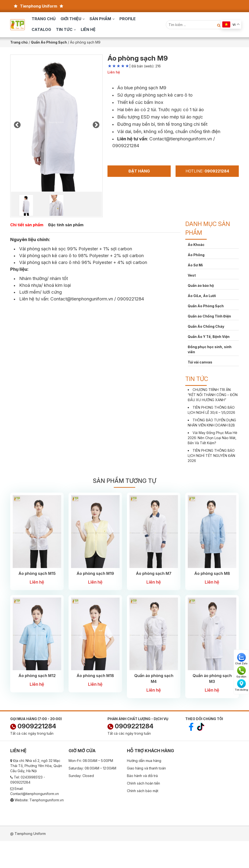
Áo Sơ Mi (195, 265)
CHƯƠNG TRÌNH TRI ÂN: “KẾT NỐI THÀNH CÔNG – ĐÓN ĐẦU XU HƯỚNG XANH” (213, 395)
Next (96, 124)
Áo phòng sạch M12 (37, 676)
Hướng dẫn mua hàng (144, 761)
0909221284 (33, 726)
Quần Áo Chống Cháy (206, 326)
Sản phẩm (100, 19)
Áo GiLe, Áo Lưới (202, 296)
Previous (17, 124)
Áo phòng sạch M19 (95, 573)
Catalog (41, 29)
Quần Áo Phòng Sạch (206, 306)
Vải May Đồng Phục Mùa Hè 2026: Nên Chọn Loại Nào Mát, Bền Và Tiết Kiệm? (213, 438)
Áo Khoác (196, 245)
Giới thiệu (71, 19)
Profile (128, 19)
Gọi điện (241, 672)
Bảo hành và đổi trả (142, 776)
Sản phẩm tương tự (124, 481)
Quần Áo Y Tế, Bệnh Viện (209, 337)
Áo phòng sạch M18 (95, 676)
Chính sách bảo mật (143, 791)
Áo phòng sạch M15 (37, 573)
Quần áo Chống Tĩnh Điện (209, 316)
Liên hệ (88, 29)
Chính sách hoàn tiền (143, 783)
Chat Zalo (241, 659)
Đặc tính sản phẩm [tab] (66, 225)
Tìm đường (241, 685)
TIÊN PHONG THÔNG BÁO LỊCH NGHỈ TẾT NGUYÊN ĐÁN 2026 (211, 456)
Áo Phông (196, 255)
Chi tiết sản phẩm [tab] (27, 225)
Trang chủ (44, 19)
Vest (192, 275)
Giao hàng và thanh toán (146, 768)
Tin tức (64, 29)
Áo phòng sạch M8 (212, 573)
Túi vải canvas (200, 362)
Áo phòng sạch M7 (154, 573)
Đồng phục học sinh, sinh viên (210, 349)
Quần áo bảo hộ (201, 285)
